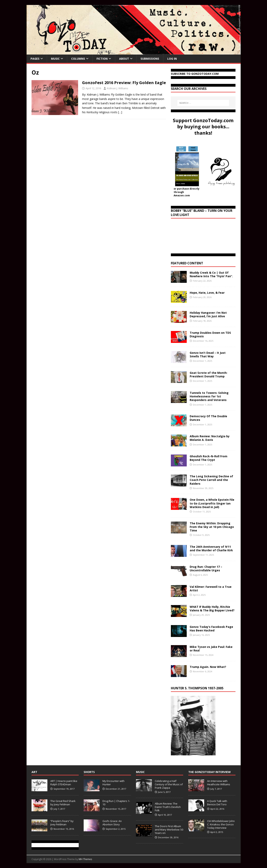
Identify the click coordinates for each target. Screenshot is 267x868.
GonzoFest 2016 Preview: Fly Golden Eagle (124, 83)
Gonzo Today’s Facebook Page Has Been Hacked (211, 629)
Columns (78, 59)
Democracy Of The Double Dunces (208, 418)
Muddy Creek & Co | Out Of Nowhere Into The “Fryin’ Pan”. (211, 274)
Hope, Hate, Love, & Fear (207, 293)
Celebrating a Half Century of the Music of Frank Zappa (169, 784)
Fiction (102, 59)
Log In (172, 59)
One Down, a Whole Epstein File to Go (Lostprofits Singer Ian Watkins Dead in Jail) (212, 503)
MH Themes (85, 859)
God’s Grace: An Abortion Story (112, 823)
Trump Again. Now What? (208, 667)
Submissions (150, 59)
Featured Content (187, 263)
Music (55, 59)
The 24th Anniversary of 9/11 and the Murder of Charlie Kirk (211, 548)
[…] (120, 112)
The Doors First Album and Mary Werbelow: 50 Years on (169, 830)
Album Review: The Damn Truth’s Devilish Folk (168, 807)
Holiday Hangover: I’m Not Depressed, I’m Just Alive (208, 314)
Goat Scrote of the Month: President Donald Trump (209, 375)
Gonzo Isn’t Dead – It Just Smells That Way (208, 354)
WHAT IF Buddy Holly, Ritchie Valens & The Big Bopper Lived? (212, 609)
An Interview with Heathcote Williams (219, 783)
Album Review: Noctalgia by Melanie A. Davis (210, 438)
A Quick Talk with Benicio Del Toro (217, 803)
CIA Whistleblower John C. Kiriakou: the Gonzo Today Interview (221, 824)
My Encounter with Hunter (113, 783)
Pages (35, 59)
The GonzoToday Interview (210, 772)
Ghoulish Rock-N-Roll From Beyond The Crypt (209, 458)
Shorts (89, 772)
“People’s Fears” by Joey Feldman (62, 823)
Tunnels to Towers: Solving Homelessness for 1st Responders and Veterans (209, 396)
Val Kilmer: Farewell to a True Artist (211, 588)
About (124, 59)
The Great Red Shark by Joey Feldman (63, 803)
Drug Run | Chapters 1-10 (116, 803)
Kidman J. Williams (118, 88)
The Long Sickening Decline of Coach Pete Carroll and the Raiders (211, 480)
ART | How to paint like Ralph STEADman (64, 783)
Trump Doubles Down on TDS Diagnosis (210, 334)
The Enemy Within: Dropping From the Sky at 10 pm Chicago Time (212, 527)
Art (34, 772)
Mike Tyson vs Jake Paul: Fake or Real (211, 649)
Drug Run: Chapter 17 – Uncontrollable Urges (206, 568)
